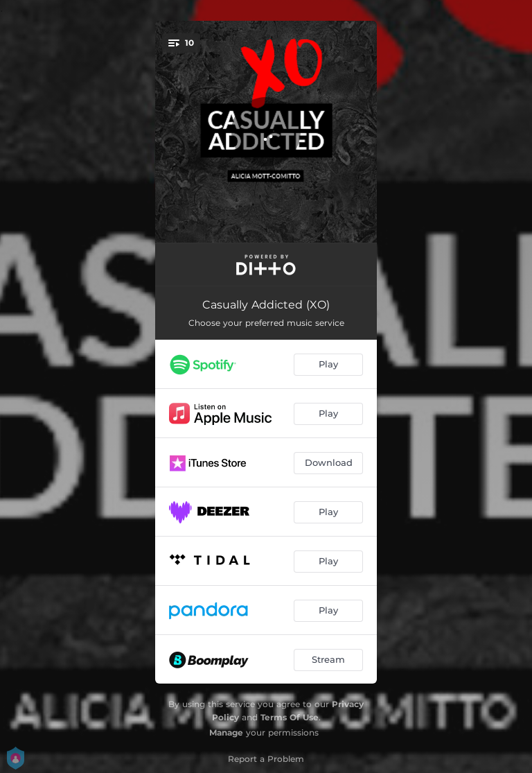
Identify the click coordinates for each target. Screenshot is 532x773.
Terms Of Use (290, 717)
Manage (226, 732)
